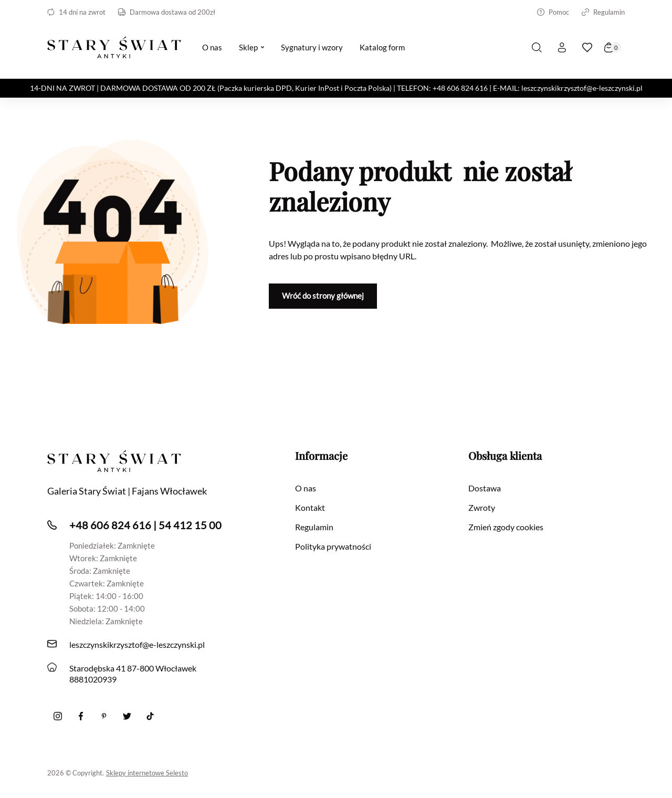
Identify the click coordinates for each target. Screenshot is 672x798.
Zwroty (482, 507)
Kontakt (310, 507)
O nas (306, 488)
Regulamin (603, 12)
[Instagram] (58, 716)
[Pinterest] (104, 716)
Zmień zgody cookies (506, 527)
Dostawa (485, 488)
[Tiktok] (150, 716)
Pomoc (553, 12)
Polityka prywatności (333, 546)
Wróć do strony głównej (323, 296)
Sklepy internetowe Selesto (147, 773)
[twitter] (127, 716)
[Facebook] (81, 716)
